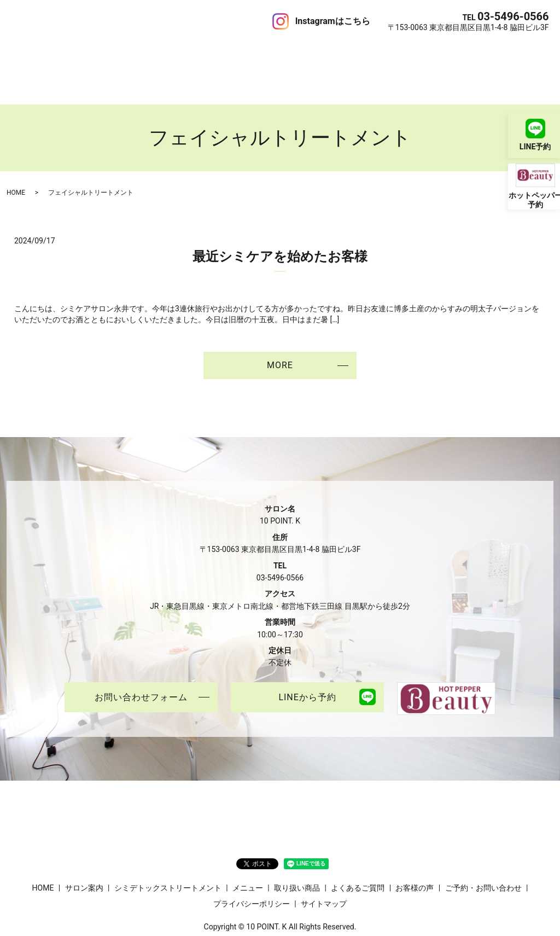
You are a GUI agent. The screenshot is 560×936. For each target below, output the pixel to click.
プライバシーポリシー (252, 865)
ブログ (416, 51)
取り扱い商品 (266, 51)
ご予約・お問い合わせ (474, 51)
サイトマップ (324, 865)
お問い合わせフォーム (141, 659)
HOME (22, 51)
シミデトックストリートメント (142, 51)
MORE (280, 326)
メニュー (220, 51)
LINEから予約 (307, 659)
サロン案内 (60, 51)
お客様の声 (378, 51)
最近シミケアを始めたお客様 (280, 218)
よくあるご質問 (324, 51)
